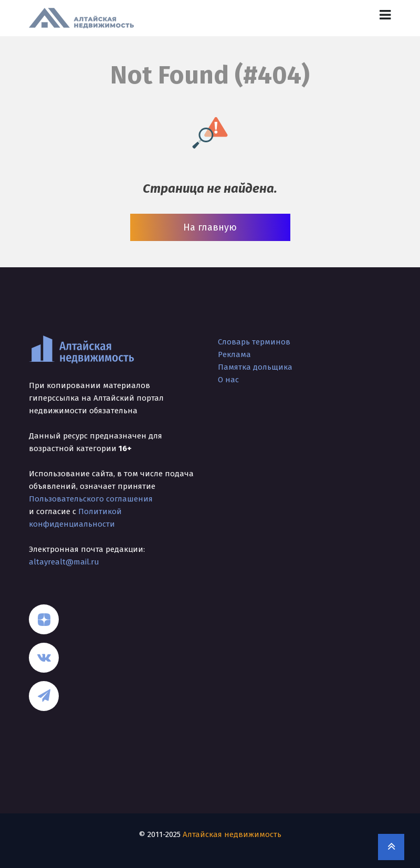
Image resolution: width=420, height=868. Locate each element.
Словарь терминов (254, 342)
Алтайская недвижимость (232, 834)
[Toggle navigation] (385, 15)
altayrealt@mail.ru (64, 562)
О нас (228, 380)
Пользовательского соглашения (91, 499)
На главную (210, 227)
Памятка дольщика (255, 367)
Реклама (234, 354)
